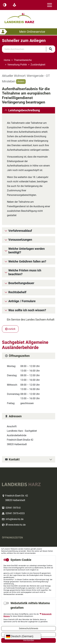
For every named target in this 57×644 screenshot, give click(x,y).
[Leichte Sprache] (14, 5)
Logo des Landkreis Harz (23, 17)
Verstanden (29, 640)
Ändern (21, 81)
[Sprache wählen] (23, 636)
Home (7, 60)
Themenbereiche (23, 60)
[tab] (29, 110)
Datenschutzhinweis (29, 628)
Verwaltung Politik (17, 65)
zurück (10, 331)
